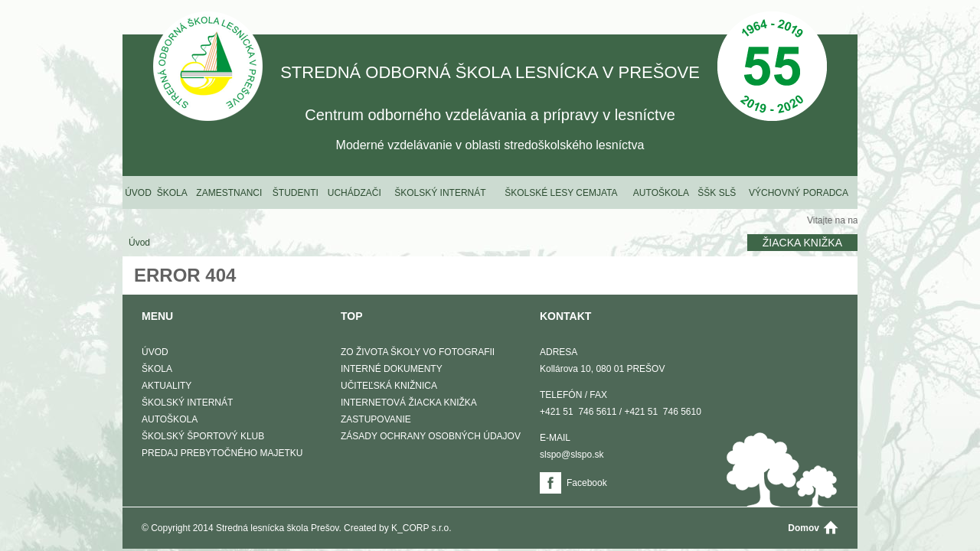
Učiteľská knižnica (389, 386)
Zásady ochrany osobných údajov (431, 436)
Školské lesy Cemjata (561, 193)
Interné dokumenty (392, 369)
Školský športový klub (203, 436)
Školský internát (440, 193)
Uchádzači (354, 193)
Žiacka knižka (802, 243)
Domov (804, 528)
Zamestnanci (229, 193)
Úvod (138, 193)
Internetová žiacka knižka (409, 403)
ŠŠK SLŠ (717, 193)
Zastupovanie (376, 419)
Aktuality (167, 386)
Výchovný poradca (799, 193)
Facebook (587, 483)
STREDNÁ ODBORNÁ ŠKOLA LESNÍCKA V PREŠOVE (208, 68)
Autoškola (661, 193)
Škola (172, 193)
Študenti (296, 193)
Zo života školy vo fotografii (418, 352)
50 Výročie (772, 68)
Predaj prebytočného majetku (222, 453)
